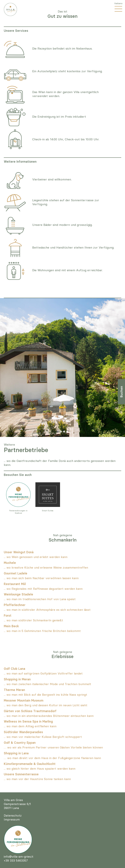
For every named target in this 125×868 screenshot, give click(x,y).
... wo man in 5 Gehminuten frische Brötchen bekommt (42, 631)
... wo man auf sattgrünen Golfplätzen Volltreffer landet (43, 673)
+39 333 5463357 (16, 860)
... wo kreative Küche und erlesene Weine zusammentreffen (46, 567)
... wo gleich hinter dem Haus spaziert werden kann (40, 769)
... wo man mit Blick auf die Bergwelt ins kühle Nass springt (45, 695)
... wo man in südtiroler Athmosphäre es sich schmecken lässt (47, 610)
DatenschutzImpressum (13, 817)
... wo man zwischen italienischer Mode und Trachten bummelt (47, 684)
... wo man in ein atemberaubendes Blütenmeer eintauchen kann (49, 716)
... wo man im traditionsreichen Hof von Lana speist (40, 599)
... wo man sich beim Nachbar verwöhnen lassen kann (41, 578)
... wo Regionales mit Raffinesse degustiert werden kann (43, 589)
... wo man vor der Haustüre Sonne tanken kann (37, 779)
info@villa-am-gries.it (19, 856)
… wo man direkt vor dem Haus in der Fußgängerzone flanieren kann (52, 758)
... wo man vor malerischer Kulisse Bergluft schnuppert (43, 737)
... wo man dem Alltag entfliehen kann (30, 726)
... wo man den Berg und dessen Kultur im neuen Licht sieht (46, 705)
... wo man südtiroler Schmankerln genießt (33, 620)
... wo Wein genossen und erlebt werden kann (36, 557)
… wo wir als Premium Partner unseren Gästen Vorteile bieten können (53, 747)
